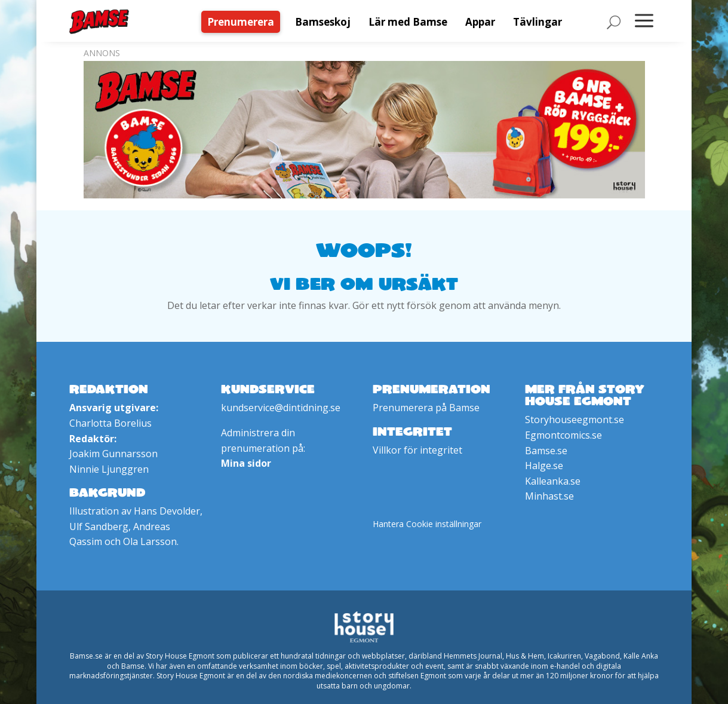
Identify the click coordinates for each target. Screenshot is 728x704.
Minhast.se (549, 496)
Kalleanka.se (553, 481)
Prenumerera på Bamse (426, 408)
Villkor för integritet (417, 450)
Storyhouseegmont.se (575, 420)
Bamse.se (546, 451)
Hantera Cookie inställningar (427, 524)
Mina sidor (246, 463)
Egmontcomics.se (563, 435)
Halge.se (544, 466)
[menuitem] (244, 22)
